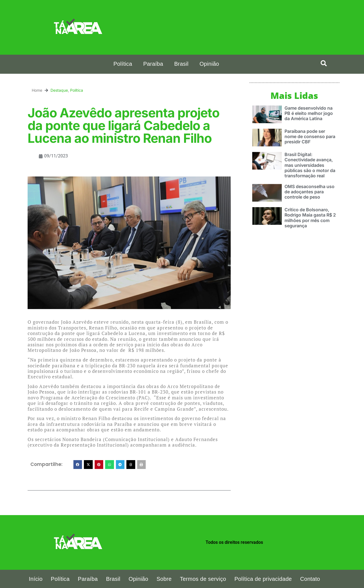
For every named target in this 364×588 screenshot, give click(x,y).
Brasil (181, 64)
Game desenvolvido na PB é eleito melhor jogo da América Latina (309, 113)
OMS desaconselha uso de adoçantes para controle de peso (309, 191)
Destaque (59, 90)
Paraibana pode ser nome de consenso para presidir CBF (310, 136)
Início (36, 579)
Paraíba (153, 64)
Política (123, 64)
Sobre (164, 579)
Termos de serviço (203, 579)
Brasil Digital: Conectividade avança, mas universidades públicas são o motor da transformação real (310, 165)
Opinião (209, 64)
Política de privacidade (263, 579)
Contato (310, 579)
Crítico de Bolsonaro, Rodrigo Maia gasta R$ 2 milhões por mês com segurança (310, 217)
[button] (324, 63)
